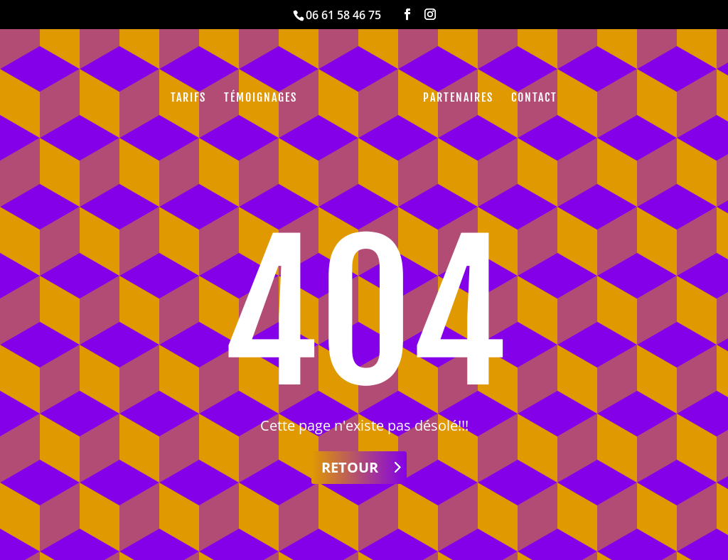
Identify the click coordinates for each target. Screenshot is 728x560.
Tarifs (188, 98)
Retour (350, 467)
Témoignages (261, 98)
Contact (534, 98)
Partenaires (458, 98)
